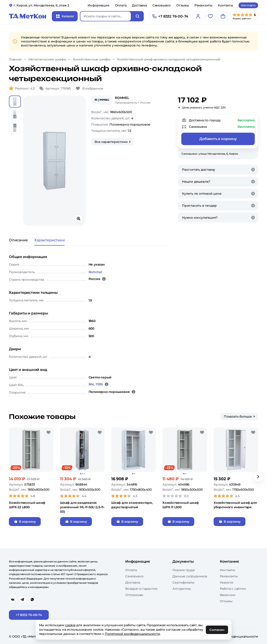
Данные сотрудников (190, 576)
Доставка (139, 5)
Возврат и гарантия (141, 589)
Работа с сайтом (233, 589)
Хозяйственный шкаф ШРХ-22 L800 (27, 505)
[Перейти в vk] (13, 600)
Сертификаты (183, 582)
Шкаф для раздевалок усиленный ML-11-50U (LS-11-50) (82, 507)
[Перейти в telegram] (22, 600)
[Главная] (28, 16)
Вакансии (228, 595)
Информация (99, 5)
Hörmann (248, 5)
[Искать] (138, 16)
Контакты (225, 5)
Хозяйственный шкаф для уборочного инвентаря (235, 505)
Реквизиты (203, 5)
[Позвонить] (170, 16)
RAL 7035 (96, 384)
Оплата (121, 5)
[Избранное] (210, 16)
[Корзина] (223, 16)
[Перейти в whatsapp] (32, 600)
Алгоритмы (182, 589)
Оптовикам (134, 595)
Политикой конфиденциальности (132, 634)
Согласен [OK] (217, 630)
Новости (227, 582)
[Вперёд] (258, 477)
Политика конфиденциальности (232, 636)
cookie (70, 625)
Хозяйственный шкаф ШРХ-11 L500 (181, 505)
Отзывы (183, 5)
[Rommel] (102, 100)
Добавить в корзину (218, 139)
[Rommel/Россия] (132, 100)
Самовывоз (162, 5)
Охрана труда (184, 570)
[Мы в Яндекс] (244, 16)
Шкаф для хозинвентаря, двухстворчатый (132, 505)
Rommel (95, 272)
